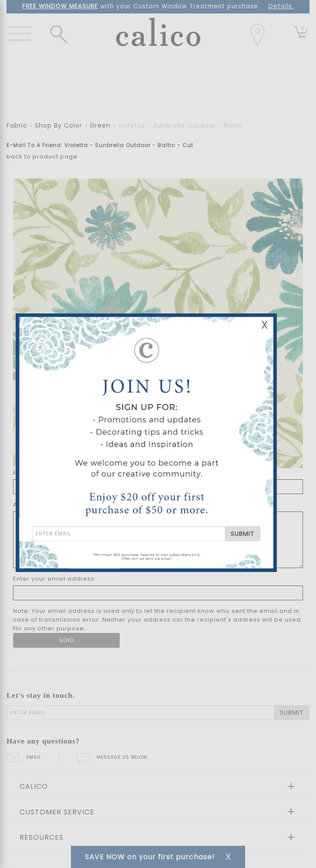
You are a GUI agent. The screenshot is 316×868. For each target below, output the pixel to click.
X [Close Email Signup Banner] (265, 325)
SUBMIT (243, 534)
